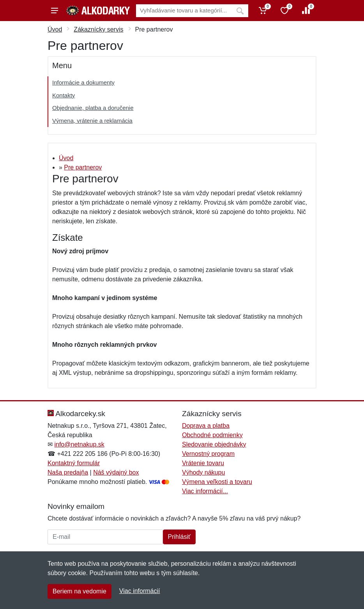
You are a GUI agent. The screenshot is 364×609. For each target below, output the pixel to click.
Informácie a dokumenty (83, 82)
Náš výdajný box (116, 472)
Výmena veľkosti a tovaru (217, 482)
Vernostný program (208, 454)
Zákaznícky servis (98, 29)
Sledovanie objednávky (214, 444)
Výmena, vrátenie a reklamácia (92, 121)
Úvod (55, 29)
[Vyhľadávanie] (184, 11)
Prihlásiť (179, 537)
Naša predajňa (68, 472)
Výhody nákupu (203, 472)
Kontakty (64, 95)
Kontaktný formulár (74, 463)
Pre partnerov (83, 167)
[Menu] (55, 11)
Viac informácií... (205, 491)
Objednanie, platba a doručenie (93, 108)
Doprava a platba (206, 426)
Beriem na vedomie (80, 591)
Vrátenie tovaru (203, 463)
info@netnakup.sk (79, 444)
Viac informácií (140, 591)
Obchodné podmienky (212, 435)
